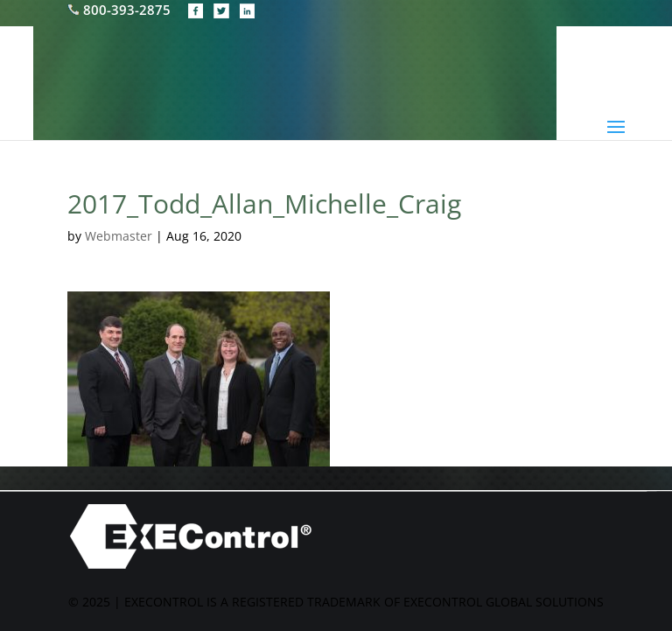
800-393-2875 (121, 10)
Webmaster (119, 236)
